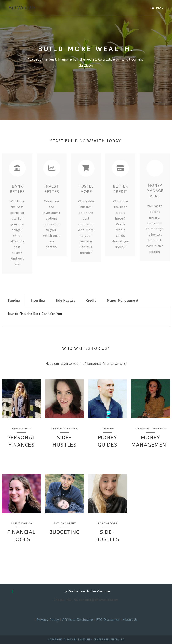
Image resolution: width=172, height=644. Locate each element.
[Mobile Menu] (158, 8)
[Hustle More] (86, 168)
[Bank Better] (17, 168)
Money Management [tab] (123, 301)
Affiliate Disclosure (78, 620)
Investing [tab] (38, 301)
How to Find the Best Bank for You (34, 314)
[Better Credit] (121, 168)
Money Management (155, 191)
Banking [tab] (14, 301)
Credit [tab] (91, 301)
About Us (130, 620)
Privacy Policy (48, 620)
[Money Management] (155, 168)
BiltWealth (22, 8)
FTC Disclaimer (108, 620)
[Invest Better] (52, 168)
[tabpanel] (86, 316)
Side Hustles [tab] (65, 301)
